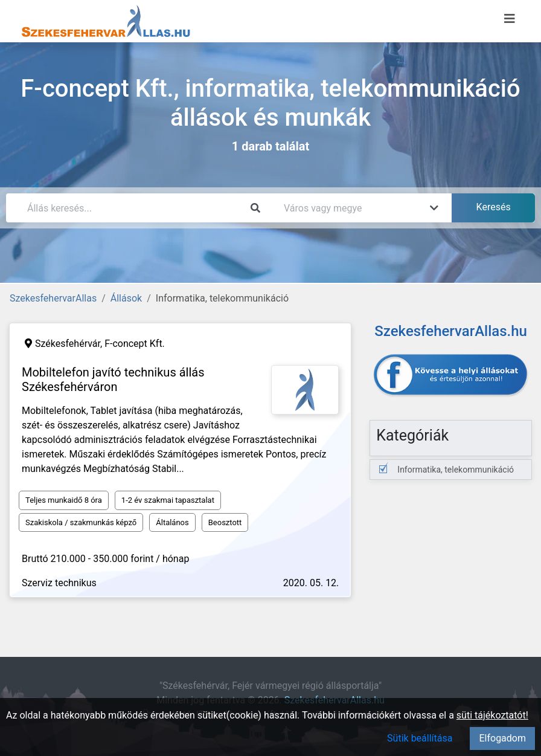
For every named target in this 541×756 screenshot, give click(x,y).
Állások (126, 298)
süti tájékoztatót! (492, 715)
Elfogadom (502, 738)
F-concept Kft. (135, 344)
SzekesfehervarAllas (53, 298)
